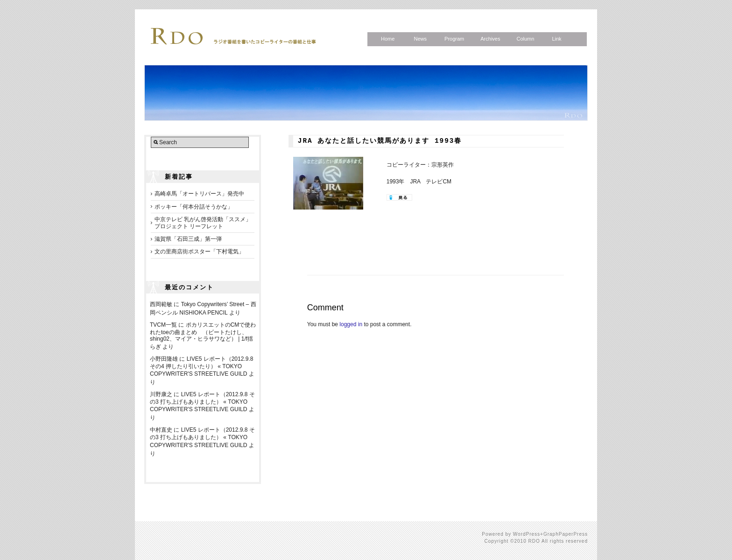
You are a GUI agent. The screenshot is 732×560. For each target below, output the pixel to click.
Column (525, 39)
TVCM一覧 (163, 325)
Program (454, 39)
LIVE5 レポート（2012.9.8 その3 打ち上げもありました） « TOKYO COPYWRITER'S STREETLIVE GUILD (202, 402)
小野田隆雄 (164, 359)
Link (556, 39)
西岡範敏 (161, 304)
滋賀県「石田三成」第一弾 (188, 239)
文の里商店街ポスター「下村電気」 (199, 252)
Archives (490, 39)
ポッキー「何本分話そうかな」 (194, 207)
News (420, 39)
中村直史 (161, 430)
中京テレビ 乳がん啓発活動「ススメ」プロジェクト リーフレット (203, 223)
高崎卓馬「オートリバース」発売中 (199, 194)
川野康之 (161, 394)
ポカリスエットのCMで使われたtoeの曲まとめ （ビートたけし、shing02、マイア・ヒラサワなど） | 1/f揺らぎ (203, 336)
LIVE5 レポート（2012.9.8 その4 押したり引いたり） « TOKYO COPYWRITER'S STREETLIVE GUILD (201, 366)
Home (388, 39)
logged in (351, 324)
